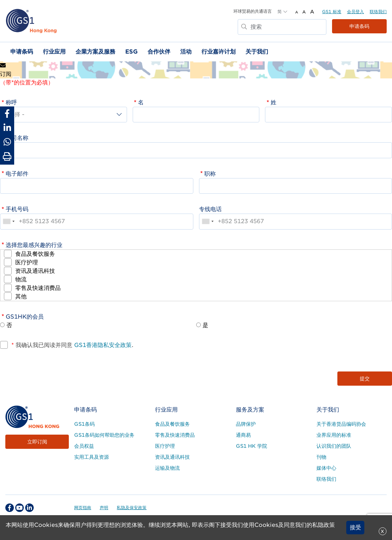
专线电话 (210, 209)
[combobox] (9, 221)
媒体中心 (326, 468)
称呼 (11, 102)
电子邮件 (17, 174)
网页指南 (83, 508)
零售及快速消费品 (38, 288)
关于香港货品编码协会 (341, 424)
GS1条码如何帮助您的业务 (104, 435)
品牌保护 (246, 424)
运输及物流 (167, 468)
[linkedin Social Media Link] (29, 508)
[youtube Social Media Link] (20, 508)
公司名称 (17, 138)
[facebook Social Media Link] (10, 508)
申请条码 (359, 26)
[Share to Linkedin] (7, 128)
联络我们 (378, 12)
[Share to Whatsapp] (7, 142)
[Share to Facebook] (7, 114)
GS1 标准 (332, 12)
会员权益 (84, 446)
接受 (355, 527)
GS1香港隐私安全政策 (102, 345)
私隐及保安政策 (132, 508)
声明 (104, 508)
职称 (210, 174)
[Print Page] (7, 157)
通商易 (243, 435)
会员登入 (355, 12)
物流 (21, 279)
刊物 (321, 457)
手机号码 (17, 209)
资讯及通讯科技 (35, 271)
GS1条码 (84, 424)
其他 (21, 296)
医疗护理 (27, 262)
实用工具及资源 (92, 457)
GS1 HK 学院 (252, 446)
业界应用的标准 (334, 435)
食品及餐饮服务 (35, 254)
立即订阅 (37, 442)
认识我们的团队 (334, 446)
